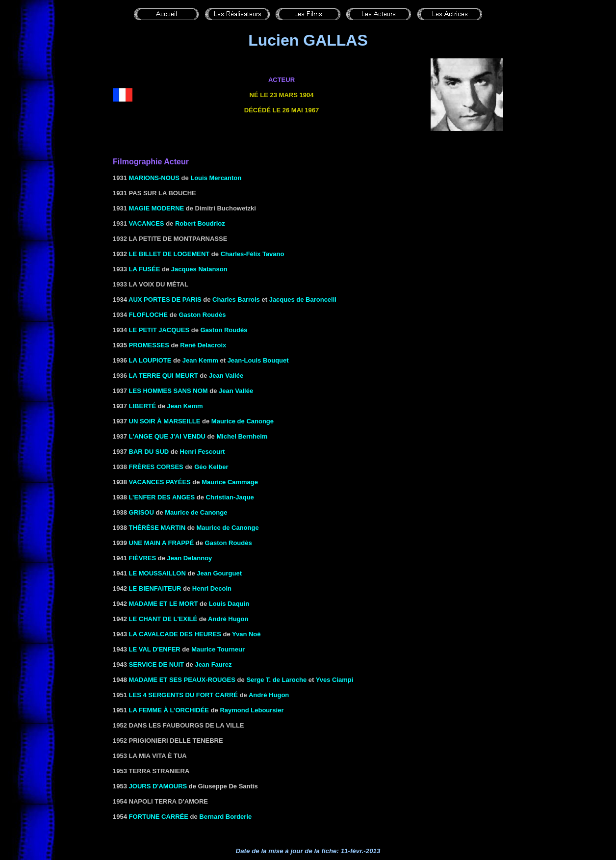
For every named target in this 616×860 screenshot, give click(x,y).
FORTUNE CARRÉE (159, 817)
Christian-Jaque (230, 497)
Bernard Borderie (225, 817)
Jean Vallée (226, 376)
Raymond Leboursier (252, 710)
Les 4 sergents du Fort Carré (183, 695)
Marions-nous (154, 178)
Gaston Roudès (202, 315)
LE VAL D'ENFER (155, 649)
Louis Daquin (229, 604)
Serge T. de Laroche (276, 680)
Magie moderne (157, 208)
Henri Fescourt (203, 452)
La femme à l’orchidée (169, 710)
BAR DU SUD (149, 452)
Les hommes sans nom (168, 391)
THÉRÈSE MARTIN (157, 528)
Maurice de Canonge (243, 421)
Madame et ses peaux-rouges (182, 680)
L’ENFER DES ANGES (162, 497)
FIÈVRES (143, 558)
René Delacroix (203, 345)
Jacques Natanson (199, 269)
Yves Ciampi (335, 680)
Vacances (147, 223)
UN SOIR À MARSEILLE (165, 421)
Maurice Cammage (230, 482)
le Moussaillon (157, 573)
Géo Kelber (211, 467)
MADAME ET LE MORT (164, 604)
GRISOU (141, 512)
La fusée (145, 269)
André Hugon (228, 619)
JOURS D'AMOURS (158, 786)
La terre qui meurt (164, 376)
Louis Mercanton (216, 178)
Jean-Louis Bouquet (258, 360)
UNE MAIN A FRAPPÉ (162, 543)
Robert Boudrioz (200, 223)
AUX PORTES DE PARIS (165, 300)
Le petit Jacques (159, 330)
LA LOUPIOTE (150, 360)
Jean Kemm (200, 360)
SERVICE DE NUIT (156, 665)
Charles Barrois (236, 300)
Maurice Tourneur (218, 649)
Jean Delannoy (190, 558)
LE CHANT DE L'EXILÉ (163, 619)
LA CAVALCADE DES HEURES (175, 634)
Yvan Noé (246, 634)
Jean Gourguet (219, 573)
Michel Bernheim (242, 436)
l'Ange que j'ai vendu (167, 436)
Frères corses (156, 467)
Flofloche (148, 315)
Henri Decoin (212, 588)
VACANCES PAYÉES (160, 482)
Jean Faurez (213, 665)
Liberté (143, 406)
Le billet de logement (169, 254)
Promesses (149, 345)
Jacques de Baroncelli (303, 300)
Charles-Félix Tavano (253, 254)
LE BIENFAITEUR (155, 588)
